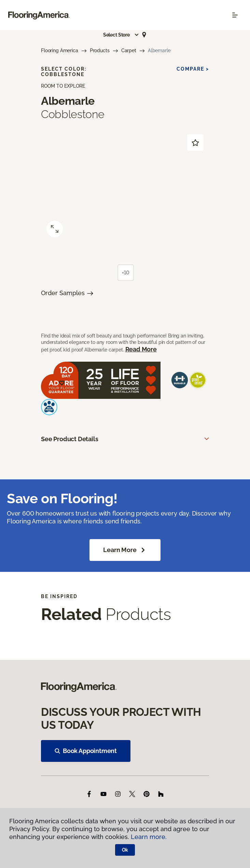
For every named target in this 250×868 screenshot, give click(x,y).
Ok (125, 850)
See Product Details (70, 439)
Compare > (193, 69)
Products (100, 50)
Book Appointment (86, 751)
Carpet (129, 50)
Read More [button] (141, 349)
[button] (121, 35)
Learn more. (149, 837)
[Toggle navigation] (235, 15)
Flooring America (60, 50)
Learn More (125, 550)
